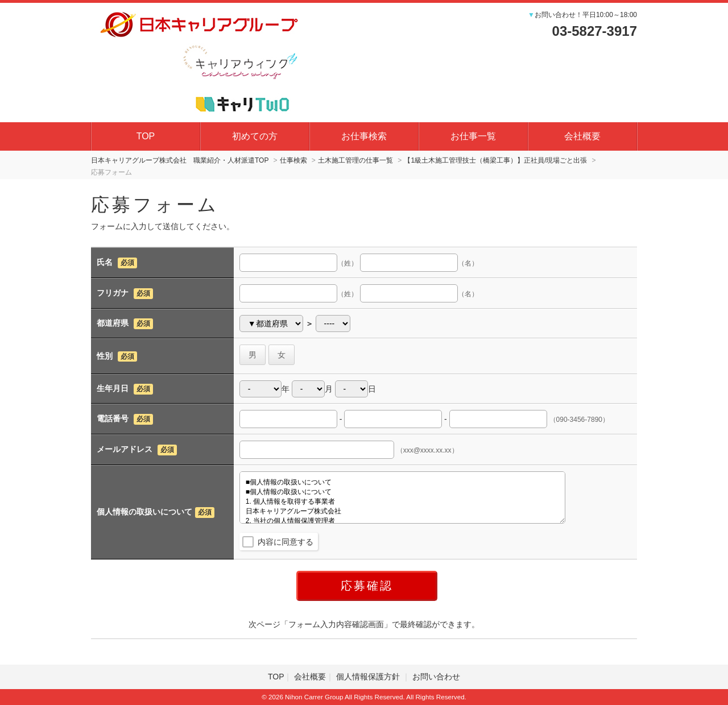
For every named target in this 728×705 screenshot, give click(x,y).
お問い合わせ (436, 677)
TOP (146, 136)
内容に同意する (286, 542)
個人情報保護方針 (369, 677)
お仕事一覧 (473, 136)
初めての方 (255, 136)
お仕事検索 (364, 136)
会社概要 (582, 136)
